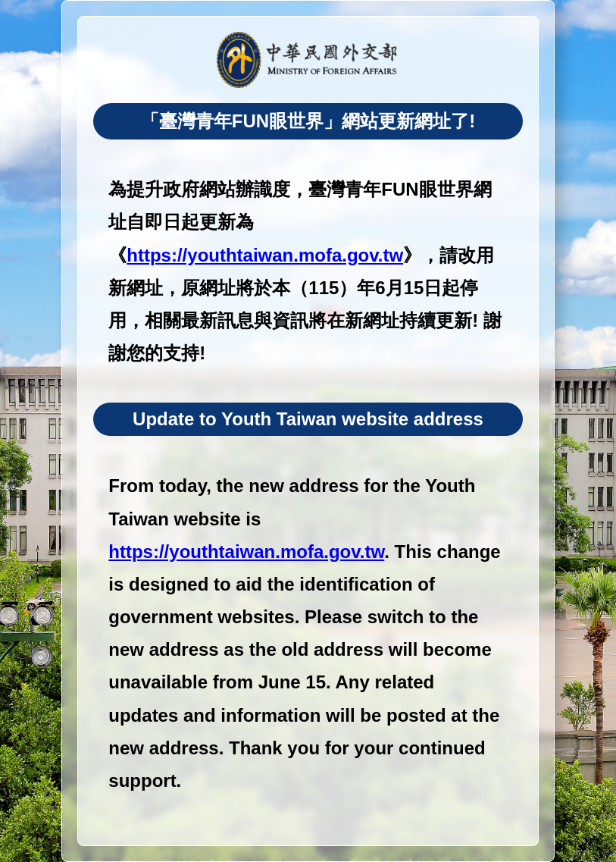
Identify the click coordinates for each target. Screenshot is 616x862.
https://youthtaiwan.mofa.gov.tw (265, 255)
